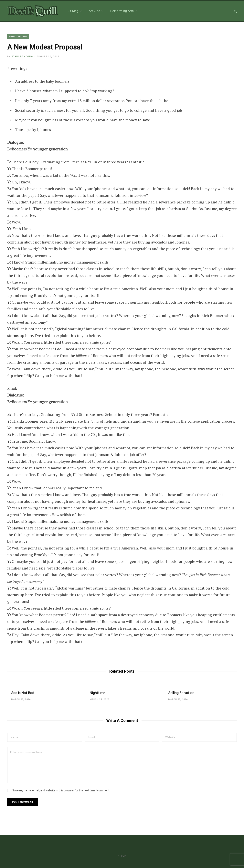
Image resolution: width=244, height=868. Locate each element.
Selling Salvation (181, 693)
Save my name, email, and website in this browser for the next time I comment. (61, 790)
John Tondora (22, 57)
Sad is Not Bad (23, 693)
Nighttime (97, 693)
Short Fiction (18, 37)
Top (122, 856)
